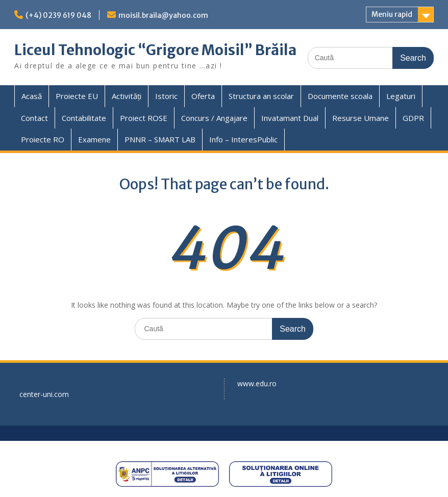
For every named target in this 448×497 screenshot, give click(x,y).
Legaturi (401, 96)
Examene (94, 139)
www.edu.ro (257, 383)
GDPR (413, 118)
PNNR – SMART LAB (160, 139)
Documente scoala (340, 96)
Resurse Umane (360, 118)
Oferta (203, 96)
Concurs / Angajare (214, 118)
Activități (127, 96)
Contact (34, 118)
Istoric (166, 96)
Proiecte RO (43, 139)
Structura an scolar (261, 96)
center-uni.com (44, 394)
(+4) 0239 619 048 (58, 15)
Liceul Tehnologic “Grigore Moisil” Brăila (155, 50)
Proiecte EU (77, 96)
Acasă (32, 96)
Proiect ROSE (144, 118)
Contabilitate (84, 118)
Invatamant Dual (290, 118)
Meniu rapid (392, 14)
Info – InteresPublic (243, 139)
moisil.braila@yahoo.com (163, 15)
